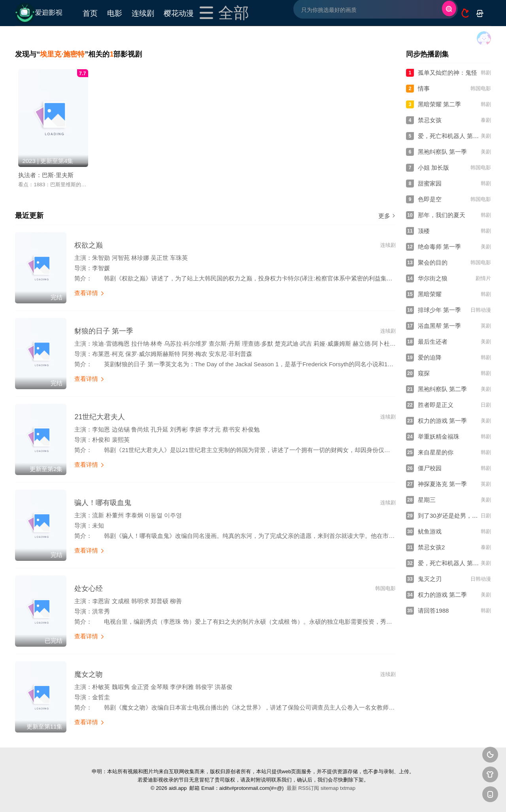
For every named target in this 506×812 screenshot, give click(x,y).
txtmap (348, 788)
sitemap (330, 788)
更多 (387, 216)
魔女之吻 (89, 674)
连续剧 (143, 13)
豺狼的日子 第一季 (104, 331)
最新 (292, 788)
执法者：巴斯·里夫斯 (46, 175)
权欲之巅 (89, 245)
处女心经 (89, 589)
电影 (115, 13)
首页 (90, 13)
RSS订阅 (309, 788)
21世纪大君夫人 (100, 417)
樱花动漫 (179, 13)
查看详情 (89, 293)
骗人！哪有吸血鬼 (103, 503)
